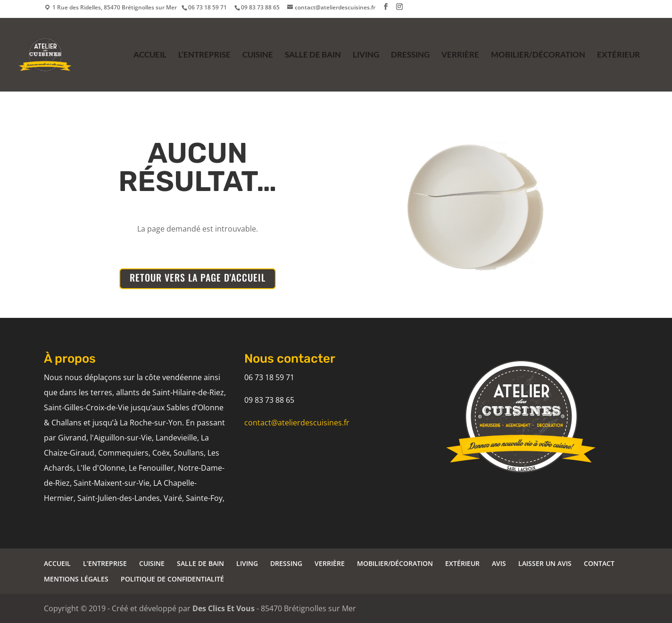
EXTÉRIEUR (618, 55)
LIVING (366, 55)
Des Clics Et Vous (224, 608)
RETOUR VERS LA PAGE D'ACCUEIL (198, 277)
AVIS (499, 563)
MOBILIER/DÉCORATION (538, 55)
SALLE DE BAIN (313, 55)
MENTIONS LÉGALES (76, 579)
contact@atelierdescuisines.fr (297, 423)
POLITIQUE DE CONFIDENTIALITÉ (172, 579)
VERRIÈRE (460, 55)
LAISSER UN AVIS (545, 563)
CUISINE (258, 55)
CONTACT (599, 563)
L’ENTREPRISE (204, 55)
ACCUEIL (150, 55)
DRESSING (410, 55)
